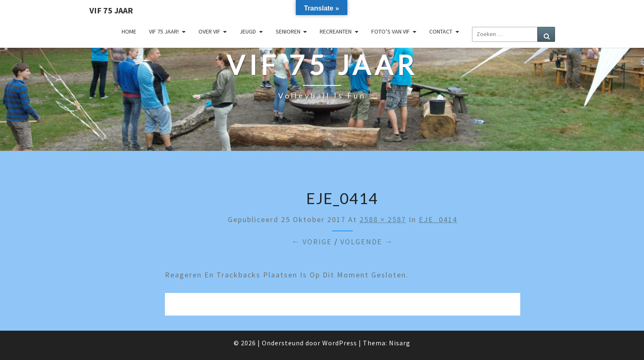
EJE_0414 (438, 219)
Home (129, 31)
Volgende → (367, 242)
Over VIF (209, 31)
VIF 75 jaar (111, 10)
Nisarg (400, 343)
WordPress (340, 343)
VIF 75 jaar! (164, 31)
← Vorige (312, 242)
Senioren (288, 31)
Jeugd (248, 31)
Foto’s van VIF (391, 31)
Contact (441, 31)
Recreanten (336, 31)
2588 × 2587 (383, 219)
